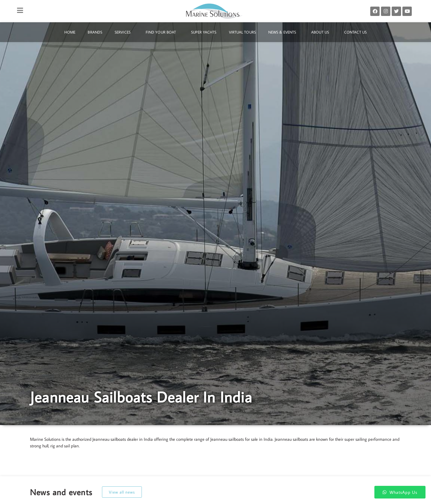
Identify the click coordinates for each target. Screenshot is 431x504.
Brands (95, 32)
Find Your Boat (162, 32)
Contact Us (355, 32)
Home (70, 32)
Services (124, 32)
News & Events (284, 32)
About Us (321, 32)
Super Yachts (204, 32)
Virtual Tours (242, 32)
